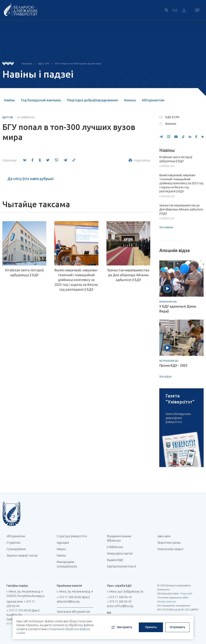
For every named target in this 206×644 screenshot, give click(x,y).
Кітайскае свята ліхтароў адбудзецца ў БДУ (24, 273)
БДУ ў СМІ (44, 63)
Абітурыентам (153, 100)
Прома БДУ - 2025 (173, 365)
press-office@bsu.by (120, 606)
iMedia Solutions (167, 601)
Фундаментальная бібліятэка (119, 538)
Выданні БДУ (115, 560)
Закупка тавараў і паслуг (22, 556)
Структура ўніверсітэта (72, 536)
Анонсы (130, 100)
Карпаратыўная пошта (123, 566)
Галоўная (27, 63)
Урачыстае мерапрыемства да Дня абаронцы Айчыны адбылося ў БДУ (128, 275)
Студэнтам (13, 543)
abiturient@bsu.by (68, 602)
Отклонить (178, 627)
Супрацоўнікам (16, 549)
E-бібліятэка (116, 547)
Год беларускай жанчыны (41, 100)
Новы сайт (186, 593)
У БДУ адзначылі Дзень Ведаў (178, 309)
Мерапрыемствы (168, 302)
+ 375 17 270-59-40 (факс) (23, 610)
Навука (63, 549)
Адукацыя (63, 543)
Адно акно (164, 536)
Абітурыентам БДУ (169, 361)
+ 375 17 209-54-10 (119, 597)
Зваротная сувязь (169, 543)
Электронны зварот (170, 549)
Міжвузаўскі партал (121, 553)
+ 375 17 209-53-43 (119, 602)
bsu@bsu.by (14, 615)
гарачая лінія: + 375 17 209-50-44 (21, 604)
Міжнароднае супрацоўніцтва (69, 564)
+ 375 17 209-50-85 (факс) (73, 597)
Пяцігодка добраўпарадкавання (92, 100)
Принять (151, 627)
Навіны (9, 100)
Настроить (121, 627)
